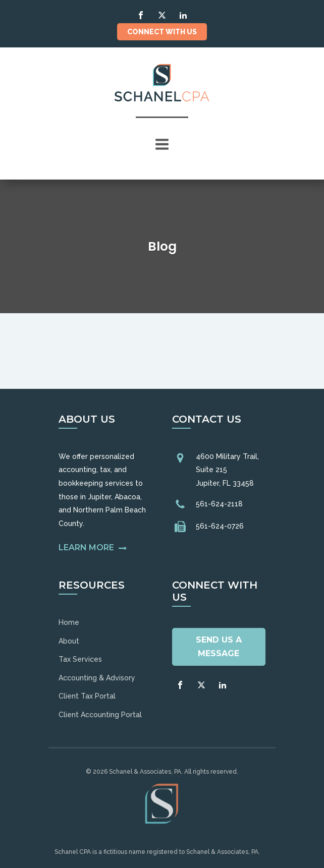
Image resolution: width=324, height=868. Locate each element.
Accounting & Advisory (97, 678)
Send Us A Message (219, 647)
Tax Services (80, 659)
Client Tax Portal (87, 696)
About (69, 641)
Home (69, 622)
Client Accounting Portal (100, 715)
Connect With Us (162, 32)
